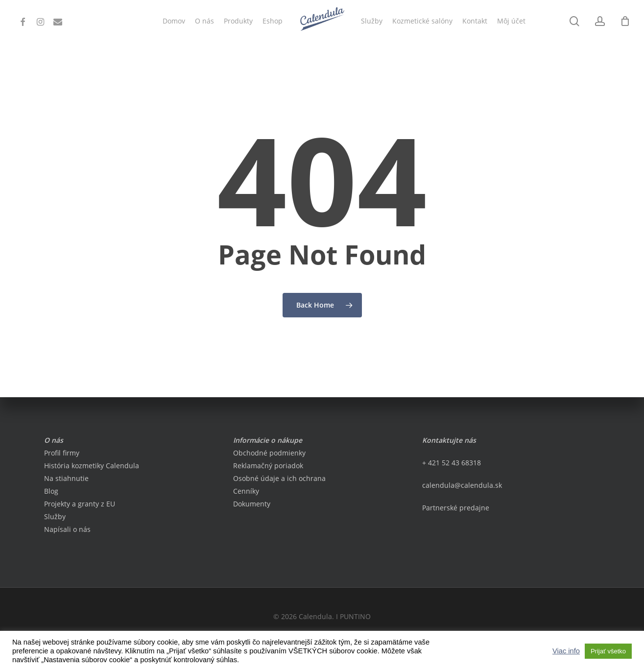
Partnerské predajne (456, 508)
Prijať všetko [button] (608, 651)
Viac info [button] (566, 651)
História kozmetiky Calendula (92, 466)
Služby (55, 516)
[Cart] (625, 21)
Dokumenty (252, 504)
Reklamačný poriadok (268, 466)
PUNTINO (355, 616)
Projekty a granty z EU (80, 504)
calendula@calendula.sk (462, 485)
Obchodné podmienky (269, 453)
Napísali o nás (67, 529)
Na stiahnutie (66, 478)
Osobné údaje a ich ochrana (279, 478)
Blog (51, 491)
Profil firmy (62, 453)
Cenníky (246, 491)
